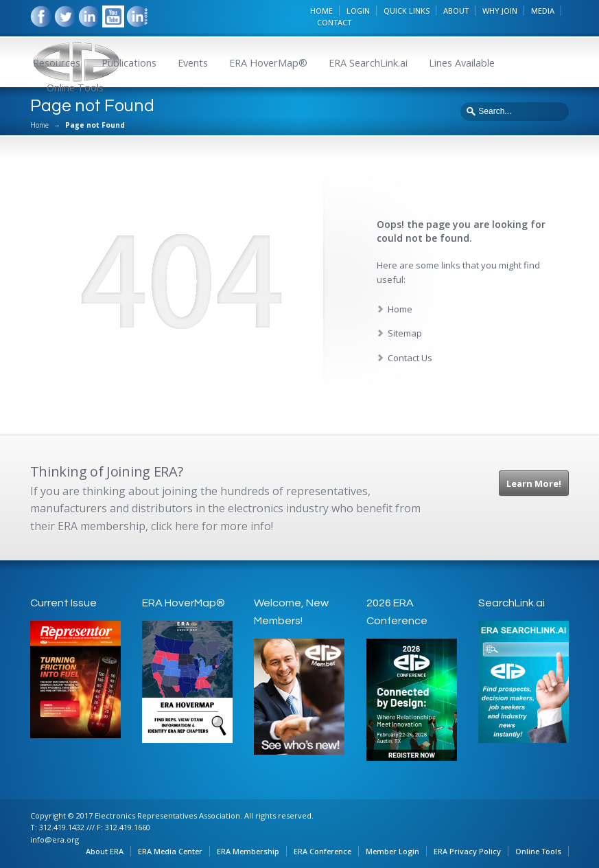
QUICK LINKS (407, 11)
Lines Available (462, 63)
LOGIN (358, 11)
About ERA (105, 851)
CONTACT (334, 22)
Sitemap (405, 333)
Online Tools (75, 88)
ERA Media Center (170, 851)
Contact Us (410, 358)
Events (193, 63)
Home (39, 125)
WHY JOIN (500, 11)
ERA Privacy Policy (467, 851)
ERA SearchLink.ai (368, 63)
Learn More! (534, 483)
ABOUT (456, 11)
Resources (57, 63)
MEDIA (543, 11)
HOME (321, 11)
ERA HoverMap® (268, 63)
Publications (129, 63)
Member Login (392, 851)
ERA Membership (248, 851)
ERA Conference (322, 851)
